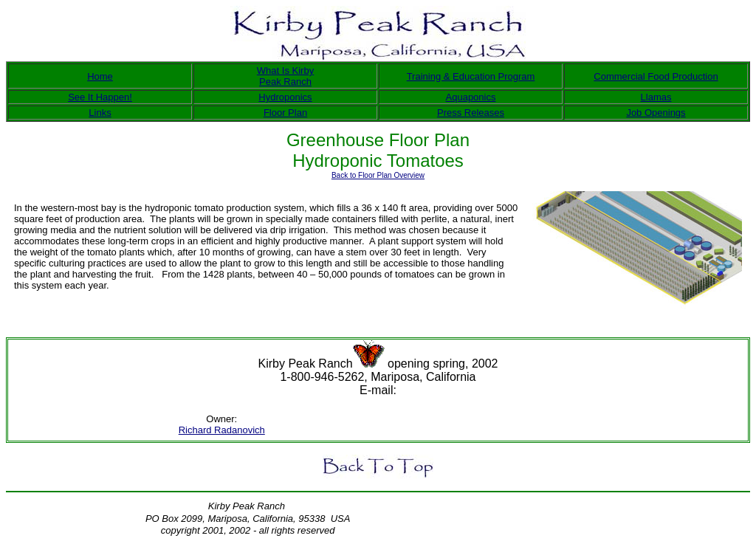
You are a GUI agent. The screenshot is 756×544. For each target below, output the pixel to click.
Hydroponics (285, 97)
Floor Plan (285, 113)
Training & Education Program (471, 76)
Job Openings (656, 113)
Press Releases (471, 113)
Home (100, 76)
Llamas (656, 97)
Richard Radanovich (222, 430)
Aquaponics (471, 97)
